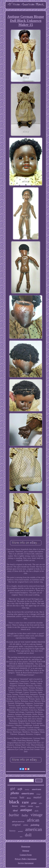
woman (14, 798)
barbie (14, 815)
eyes (21, 837)
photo (15, 793)
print (34, 803)
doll (28, 835)
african (33, 820)
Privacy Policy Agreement (26, 859)
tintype (39, 794)
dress (29, 798)
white (26, 825)
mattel (37, 797)
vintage (37, 815)
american (34, 829)
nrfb (20, 789)
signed (37, 807)
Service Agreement (26, 863)
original (16, 825)
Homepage (26, 846)
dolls (37, 811)
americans (28, 793)
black (14, 802)
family (27, 789)
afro (41, 803)
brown (15, 806)
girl (13, 789)
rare (25, 802)
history (12, 831)
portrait (20, 831)
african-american (18, 821)
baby (25, 815)
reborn (23, 806)
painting (35, 825)
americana (36, 789)
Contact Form (26, 855)
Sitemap (26, 851)
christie (30, 806)
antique (26, 810)
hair (22, 797)
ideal (15, 811)
